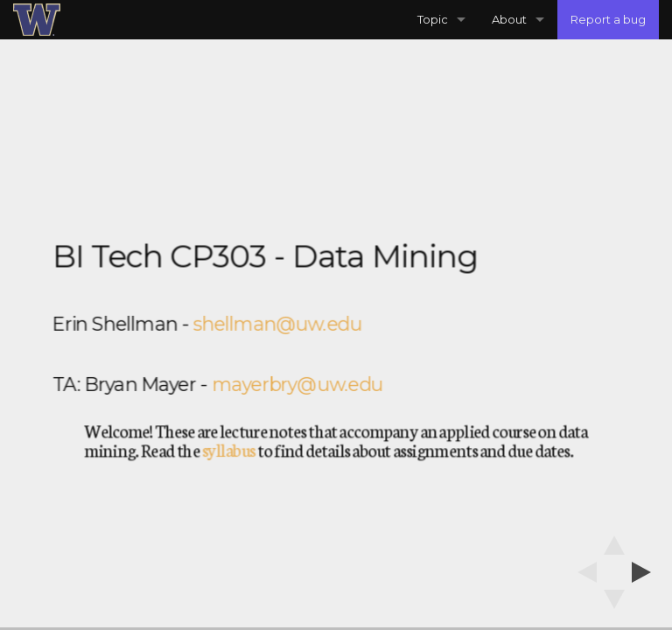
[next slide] (647, 572)
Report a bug (608, 19)
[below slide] (614, 605)
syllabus (229, 449)
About (509, 19)
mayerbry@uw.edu (297, 385)
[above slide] (614, 540)
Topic (433, 19)
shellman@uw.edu (277, 324)
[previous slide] (582, 572)
